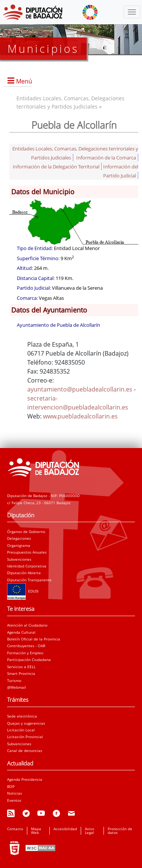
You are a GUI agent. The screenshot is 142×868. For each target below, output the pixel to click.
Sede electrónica (22, 716)
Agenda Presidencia (25, 779)
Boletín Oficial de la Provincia (34, 639)
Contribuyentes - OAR (26, 646)
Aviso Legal (89, 831)
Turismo (14, 680)
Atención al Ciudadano (27, 625)
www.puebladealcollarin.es (80, 416)
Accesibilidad (65, 829)
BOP (11, 786)
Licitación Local (21, 730)
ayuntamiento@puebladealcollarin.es (80, 389)
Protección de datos (120, 831)
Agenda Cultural (21, 632)
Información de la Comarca (106, 158)
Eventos (14, 800)
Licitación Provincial (25, 737)
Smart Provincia (21, 673)
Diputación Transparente (29, 580)
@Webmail (17, 687)
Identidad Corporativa (27, 566)
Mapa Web (36, 831)
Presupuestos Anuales (27, 552)
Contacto (15, 829)
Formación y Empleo (25, 653)
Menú (24, 81)
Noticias (15, 793)
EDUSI (23, 591)
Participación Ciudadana (29, 660)
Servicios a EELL (21, 667)
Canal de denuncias (25, 750)
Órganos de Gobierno (26, 532)
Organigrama (19, 545)
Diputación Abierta (24, 573)
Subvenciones (19, 559)
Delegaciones (19, 538)
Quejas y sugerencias (26, 723)
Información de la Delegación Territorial (56, 167)
